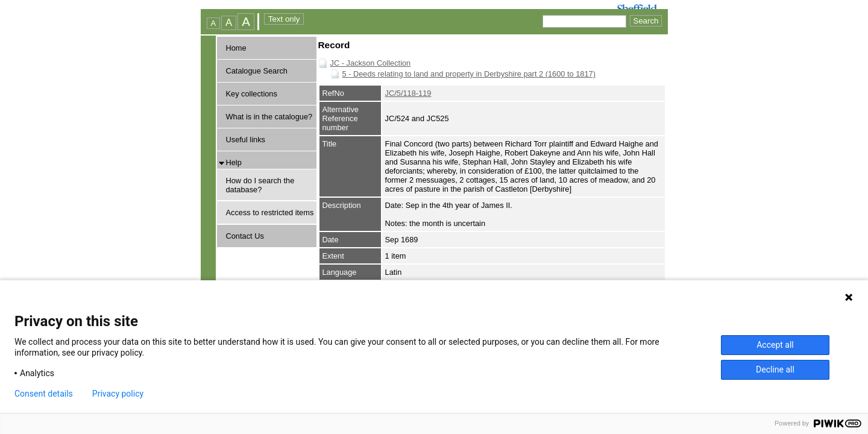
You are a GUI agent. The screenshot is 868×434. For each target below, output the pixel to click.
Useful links (246, 140)
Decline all (775, 370)
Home (236, 48)
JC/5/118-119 (408, 93)
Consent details (44, 394)
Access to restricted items (270, 212)
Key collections (252, 94)
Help (234, 162)
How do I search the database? (260, 185)
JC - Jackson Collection (371, 63)
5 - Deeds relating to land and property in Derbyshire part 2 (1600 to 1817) (469, 74)
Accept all (775, 345)
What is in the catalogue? (269, 117)
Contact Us (245, 236)
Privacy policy (118, 394)
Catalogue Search (257, 71)
